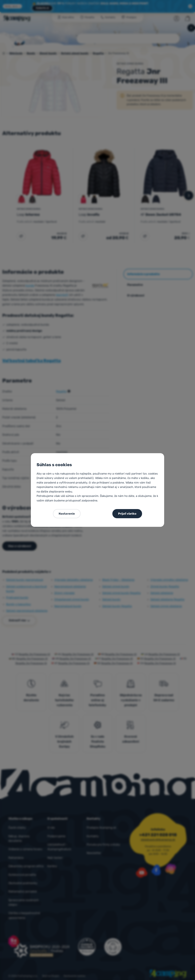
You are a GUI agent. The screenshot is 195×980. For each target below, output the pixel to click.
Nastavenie (67, 514)
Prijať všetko (127, 514)
